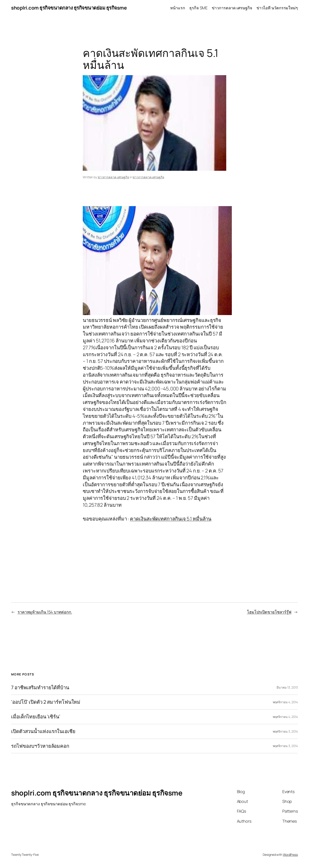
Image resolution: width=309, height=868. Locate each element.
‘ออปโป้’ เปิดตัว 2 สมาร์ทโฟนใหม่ (46, 702)
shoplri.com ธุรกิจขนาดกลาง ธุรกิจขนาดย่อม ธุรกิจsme (69, 8)
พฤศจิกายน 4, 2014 (285, 702)
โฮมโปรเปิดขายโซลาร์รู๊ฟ (269, 612)
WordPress (290, 855)
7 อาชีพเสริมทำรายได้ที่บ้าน (40, 688)
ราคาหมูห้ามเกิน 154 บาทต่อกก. (45, 612)
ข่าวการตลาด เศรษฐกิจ (113, 177)
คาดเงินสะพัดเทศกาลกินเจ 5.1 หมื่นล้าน (171, 519)
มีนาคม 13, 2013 (287, 687)
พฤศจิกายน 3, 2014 (285, 731)
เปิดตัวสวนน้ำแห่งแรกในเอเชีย (43, 731)
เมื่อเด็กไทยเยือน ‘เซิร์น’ (36, 717)
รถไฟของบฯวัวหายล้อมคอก (40, 746)
